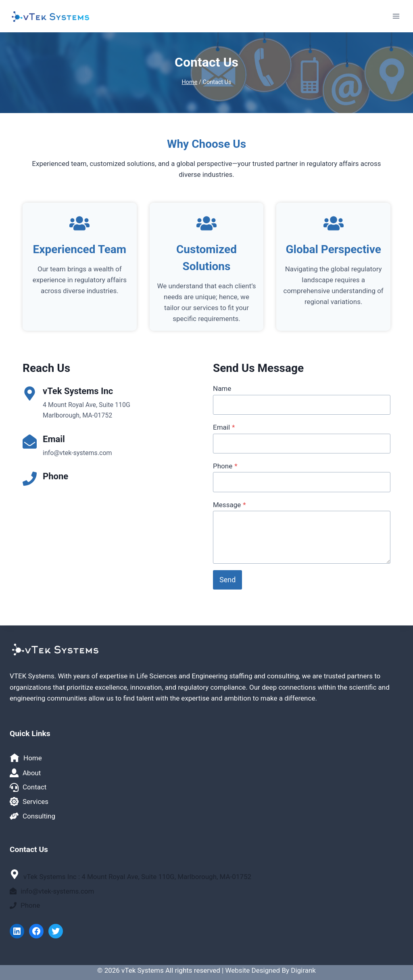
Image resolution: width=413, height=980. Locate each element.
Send (227, 580)
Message (229, 505)
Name (222, 388)
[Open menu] (396, 16)
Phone (225, 466)
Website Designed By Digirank (270, 970)
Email (224, 427)
